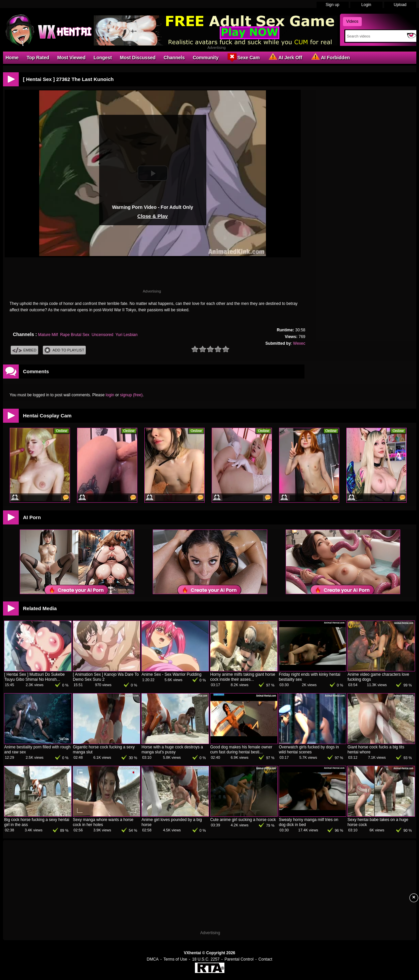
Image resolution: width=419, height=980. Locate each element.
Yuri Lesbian (127, 335)
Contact (265, 959)
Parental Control (239, 959)
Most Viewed (72, 58)
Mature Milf (48, 335)
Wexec (299, 343)
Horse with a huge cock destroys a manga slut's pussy (172, 750)
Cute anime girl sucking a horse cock (243, 820)
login (110, 395)
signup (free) (131, 395)
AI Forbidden (330, 57)
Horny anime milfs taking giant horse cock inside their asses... (243, 677)
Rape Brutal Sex (75, 335)
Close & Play (153, 216)
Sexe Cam (243, 57)
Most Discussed (138, 58)
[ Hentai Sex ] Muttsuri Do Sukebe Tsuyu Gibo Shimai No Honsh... (35, 677)
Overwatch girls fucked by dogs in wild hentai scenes (309, 750)
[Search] (375, 36)
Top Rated (38, 58)
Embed (24, 350)
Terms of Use (175, 959)
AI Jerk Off (285, 57)
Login (366, 5)
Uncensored (103, 335)
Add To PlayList (64, 350)
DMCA (153, 959)
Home (12, 58)
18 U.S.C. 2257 (206, 959)
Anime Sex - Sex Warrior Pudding (172, 674)
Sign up (332, 5)
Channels (174, 58)
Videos (352, 21)
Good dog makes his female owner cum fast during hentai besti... (241, 750)
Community (205, 58)
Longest (102, 58)
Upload (400, 5)
